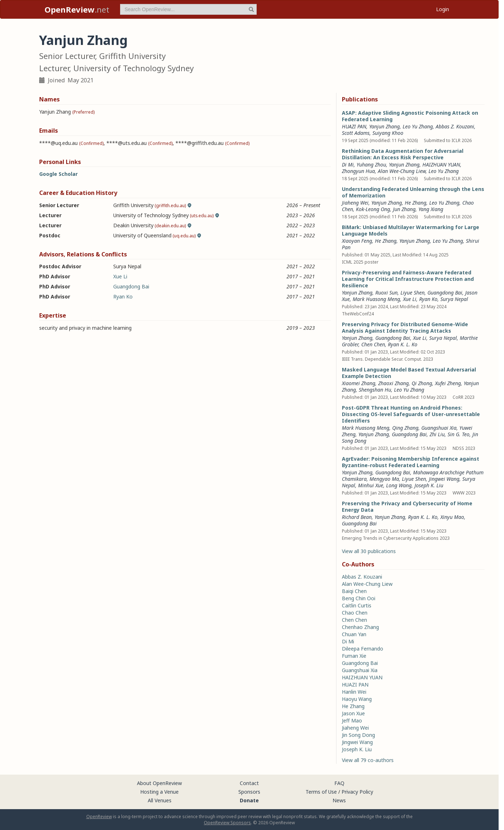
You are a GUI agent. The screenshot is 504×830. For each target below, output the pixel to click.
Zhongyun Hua (358, 171)
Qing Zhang (405, 428)
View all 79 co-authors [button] (368, 760)
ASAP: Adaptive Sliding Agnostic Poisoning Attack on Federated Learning (410, 116)
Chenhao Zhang (360, 627)
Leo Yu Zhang (418, 126)
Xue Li (120, 276)
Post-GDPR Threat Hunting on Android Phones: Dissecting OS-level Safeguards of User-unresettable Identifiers (411, 414)
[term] (188, 9)
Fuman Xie (354, 656)
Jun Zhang (404, 209)
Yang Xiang (431, 209)
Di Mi (348, 165)
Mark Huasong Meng (376, 299)
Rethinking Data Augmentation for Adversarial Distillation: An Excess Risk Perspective (403, 154)
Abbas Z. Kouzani (455, 126)
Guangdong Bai (131, 286)
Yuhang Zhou (371, 165)
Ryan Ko (123, 297)
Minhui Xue (371, 485)
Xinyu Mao (452, 517)
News (339, 800)
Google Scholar (58, 174)
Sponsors (249, 792)
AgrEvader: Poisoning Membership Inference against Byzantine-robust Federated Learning (411, 462)
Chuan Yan (354, 634)
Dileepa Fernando (363, 649)
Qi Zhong (422, 383)
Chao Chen (355, 613)
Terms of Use (321, 792)
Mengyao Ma (384, 479)
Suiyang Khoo (388, 133)
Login (443, 9)
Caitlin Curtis (357, 605)
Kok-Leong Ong (373, 209)
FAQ (339, 783)
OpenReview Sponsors (227, 823)
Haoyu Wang (357, 699)
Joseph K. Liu (429, 485)
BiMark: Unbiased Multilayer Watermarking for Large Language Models (411, 230)
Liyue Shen (413, 293)
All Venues (160, 800)
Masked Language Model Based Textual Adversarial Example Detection (409, 373)
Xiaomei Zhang (359, 383)
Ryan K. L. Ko (403, 344)
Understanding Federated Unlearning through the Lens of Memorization (413, 192)
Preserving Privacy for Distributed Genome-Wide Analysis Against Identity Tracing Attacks (405, 327)
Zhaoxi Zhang (393, 383)
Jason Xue (353, 713)
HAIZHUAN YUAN (441, 165)
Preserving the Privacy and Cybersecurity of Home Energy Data (407, 507)
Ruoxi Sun (386, 293)
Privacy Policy (357, 792)
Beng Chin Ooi (359, 598)
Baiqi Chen (354, 591)
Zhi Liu (437, 434)
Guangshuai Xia (439, 428)
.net (77, 9)
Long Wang (399, 485)
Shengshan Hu (375, 390)
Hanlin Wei (354, 692)
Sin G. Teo (459, 434)
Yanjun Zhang (384, 126)
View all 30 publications (369, 551)
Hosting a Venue (159, 792)
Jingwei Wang (444, 479)
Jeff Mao (352, 720)
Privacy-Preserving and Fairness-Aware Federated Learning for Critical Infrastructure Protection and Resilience (408, 279)
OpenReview (99, 817)
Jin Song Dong (358, 735)
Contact (249, 783)
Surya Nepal (454, 299)
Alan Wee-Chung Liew (402, 171)
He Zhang (416, 203)
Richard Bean (357, 517)
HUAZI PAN (354, 126)
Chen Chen (373, 344)
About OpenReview (159, 783)
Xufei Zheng (448, 383)
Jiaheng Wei (355, 203)
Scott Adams (356, 133)
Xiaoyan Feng (357, 241)
